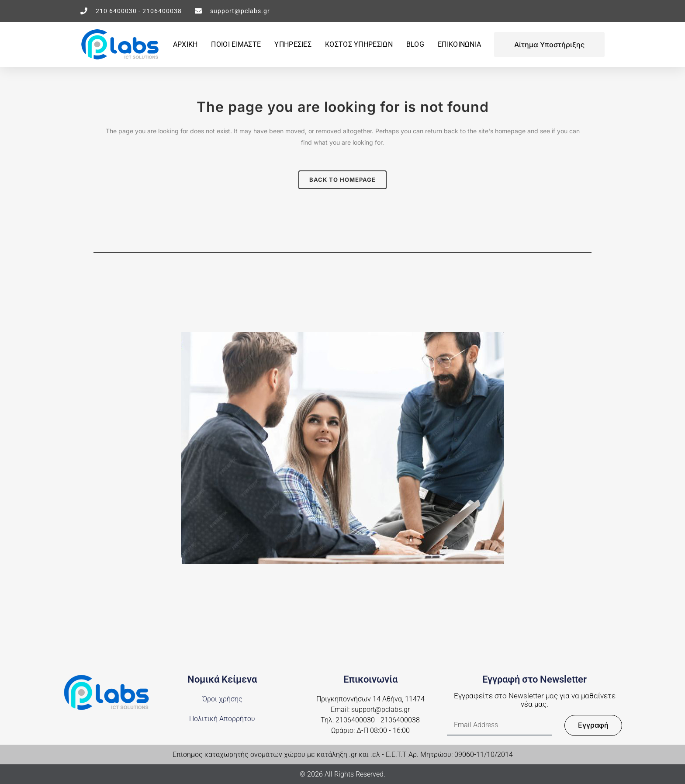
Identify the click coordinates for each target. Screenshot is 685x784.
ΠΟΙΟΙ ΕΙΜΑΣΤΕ (236, 44)
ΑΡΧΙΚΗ (185, 44)
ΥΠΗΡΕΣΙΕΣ (293, 44)
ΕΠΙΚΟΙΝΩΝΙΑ (459, 44)
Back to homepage (342, 180)
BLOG (415, 44)
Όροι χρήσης (222, 699)
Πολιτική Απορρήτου (222, 719)
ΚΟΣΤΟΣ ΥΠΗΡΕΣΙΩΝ (359, 44)
